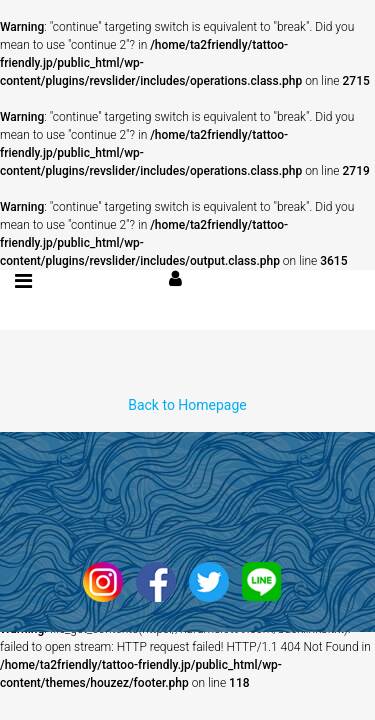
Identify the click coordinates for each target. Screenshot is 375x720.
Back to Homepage (187, 405)
